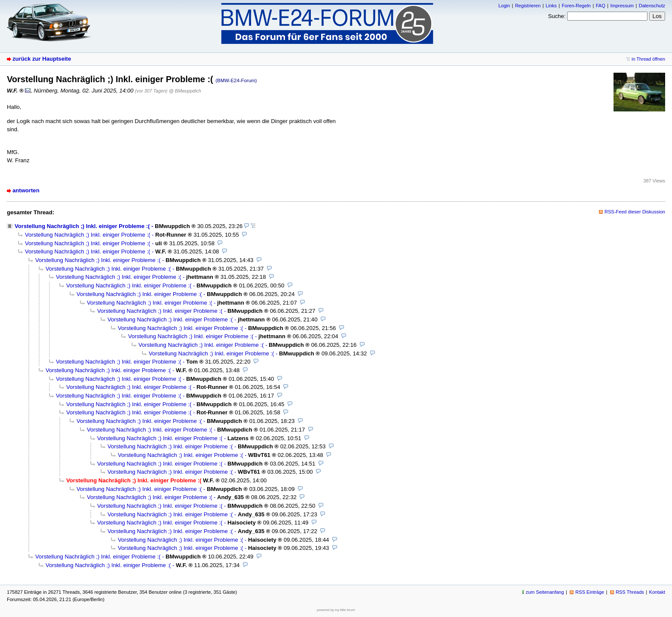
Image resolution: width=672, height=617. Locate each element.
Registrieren (528, 6)
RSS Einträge (590, 592)
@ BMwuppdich (185, 91)
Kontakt (657, 592)
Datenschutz (652, 6)
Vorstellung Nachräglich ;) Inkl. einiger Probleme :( (82, 226)
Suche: (557, 16)
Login (504, 6)
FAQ (601, 6)
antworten (26, 190)
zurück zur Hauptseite (42, 59)
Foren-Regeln (576, 6)
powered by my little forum (336, 610)
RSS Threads (630, 592)
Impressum (622, 6)
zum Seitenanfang (545, 592)
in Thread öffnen (648, 59)
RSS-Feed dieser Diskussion (635, 212)
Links (551, 6)
